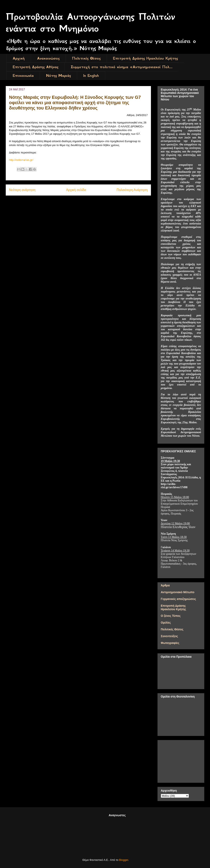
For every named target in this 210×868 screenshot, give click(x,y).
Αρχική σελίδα (76, 190)
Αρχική (19, 58)
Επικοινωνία (23, 76)
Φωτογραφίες (170, 643)
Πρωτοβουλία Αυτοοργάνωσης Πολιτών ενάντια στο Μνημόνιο (90, 22)
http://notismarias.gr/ (21, 160)
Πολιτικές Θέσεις (86, 58)
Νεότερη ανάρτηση (22, 190)
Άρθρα (165, 585)
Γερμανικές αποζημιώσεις (178, 599)
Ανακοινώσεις (48, 58)
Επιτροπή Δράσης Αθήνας (35, 67)
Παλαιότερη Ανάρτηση (132, 190)
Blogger (124, 860)
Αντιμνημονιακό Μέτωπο (178, 592)
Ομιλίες (166, 623)
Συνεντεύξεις (169, 636)
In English (91, 76)
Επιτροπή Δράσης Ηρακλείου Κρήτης (145, 58)
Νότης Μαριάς (58, 76)
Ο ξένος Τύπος (171, 616)
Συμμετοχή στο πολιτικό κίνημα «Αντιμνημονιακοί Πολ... (122, 67)
